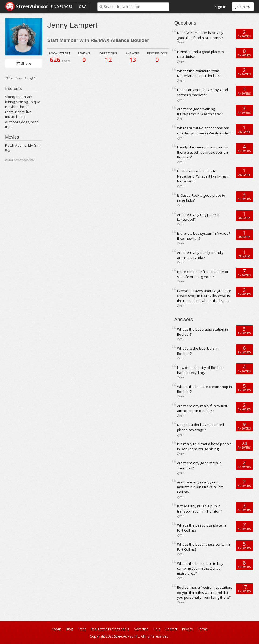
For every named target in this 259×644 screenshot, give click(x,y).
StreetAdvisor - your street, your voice (27, 7)
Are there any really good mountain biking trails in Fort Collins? (200, 487)
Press (82, 629)
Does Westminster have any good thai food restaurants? (200, 35)
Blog (69, 629)
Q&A (83, 6)
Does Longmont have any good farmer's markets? (202, 92)
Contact (171, 629)
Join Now (243, 7)
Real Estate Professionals (110, 629)
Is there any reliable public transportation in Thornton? (200, 509)
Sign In (220, 7)
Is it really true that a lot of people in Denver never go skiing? (204, 446)
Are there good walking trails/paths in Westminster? (200, 111)
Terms (203, 629)
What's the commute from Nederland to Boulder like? (199, 73)
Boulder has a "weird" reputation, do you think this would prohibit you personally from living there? (205, 592)
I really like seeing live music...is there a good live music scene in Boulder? (203, 152)
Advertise (141, 629)
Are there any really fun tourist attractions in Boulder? (202, 408)
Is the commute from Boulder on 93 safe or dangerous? (203, 274)
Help (157, 629)
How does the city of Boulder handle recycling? (200, 370)
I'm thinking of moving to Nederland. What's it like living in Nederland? (203, 176)
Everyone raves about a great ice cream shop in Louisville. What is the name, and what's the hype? (204, 296)
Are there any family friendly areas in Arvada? (200, 255)
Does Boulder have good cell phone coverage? (200, 427)
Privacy (188, 629)
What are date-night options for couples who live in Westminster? (204, 131)
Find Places (62, 6)
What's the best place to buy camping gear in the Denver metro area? (200, 568)
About (56, 629)
